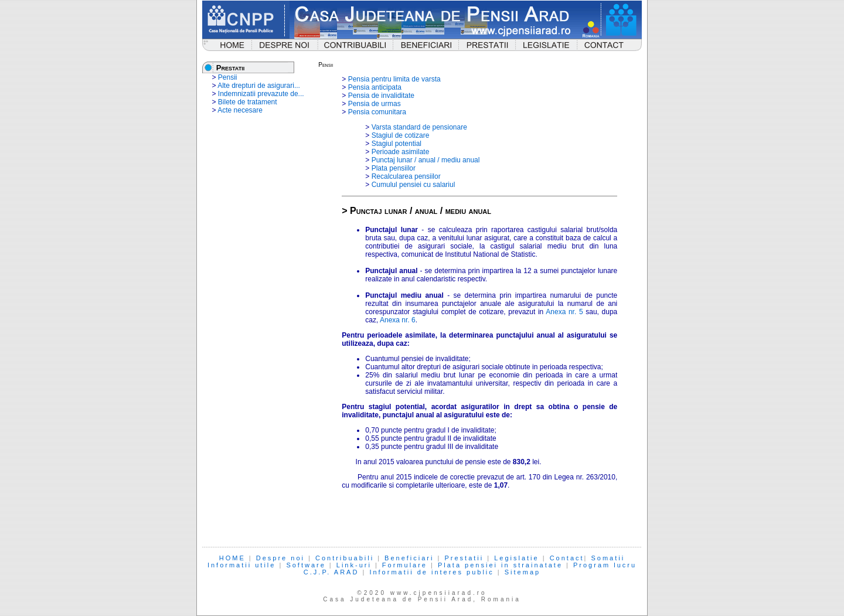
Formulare (405, 565)
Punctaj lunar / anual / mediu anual (426, 160)
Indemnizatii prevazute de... (261, 94)
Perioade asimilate (401, 152)
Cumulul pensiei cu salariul (414, 185)
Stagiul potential (397, 144)
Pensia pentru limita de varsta (394, 79)
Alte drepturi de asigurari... (259, 86)
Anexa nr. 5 (564, 312)
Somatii (608, 558)
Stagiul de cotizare (401, 135)
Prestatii (464, 558)
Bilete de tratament (248, 102)
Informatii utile (241, 565)
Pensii (228, 77)
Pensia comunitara (377, 112)
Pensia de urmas (375, 104)
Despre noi (280, 558)
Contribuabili (345, 558)
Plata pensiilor (394, 168)
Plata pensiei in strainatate (500, 565)
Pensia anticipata (375, 87)
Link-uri (354, 565)
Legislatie (516, 558)
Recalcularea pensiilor (406, 176)
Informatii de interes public (431, 572)
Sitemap (523, 572)
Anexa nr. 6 (398, 320)
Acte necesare (240, 110)
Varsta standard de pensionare (419, 127)
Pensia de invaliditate (381, 96)
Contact (567, 558)
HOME (232, 558)
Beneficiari (409, 558)
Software (306, 565)
